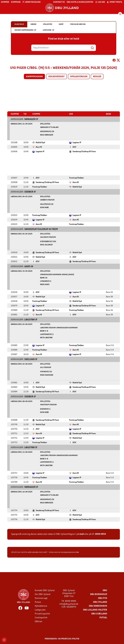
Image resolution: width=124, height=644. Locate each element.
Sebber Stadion (47, 200)
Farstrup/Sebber (76, 178)
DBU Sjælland (99, 614)
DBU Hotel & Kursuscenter (80, 2)
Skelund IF (31, 359)
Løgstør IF (77, 143)
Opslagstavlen (79, 77)
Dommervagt (41, 598)
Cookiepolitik (41, 618)
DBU (105, 590)
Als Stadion (45, 367)
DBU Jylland (100, 602)
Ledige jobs (40, 610)
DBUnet (38, 621)
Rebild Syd (40, 143)
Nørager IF (31, 119)
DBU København (98, 606)
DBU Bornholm (99, 594)
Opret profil (115, 2)
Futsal (103, 618)
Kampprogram (34, 77)
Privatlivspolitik (42, 614)
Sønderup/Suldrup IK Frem (84, 152)
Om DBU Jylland (43, 594)
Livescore (48, 30)
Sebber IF (30, 192)
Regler (97, 77)
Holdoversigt (56, 77)
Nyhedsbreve (41, 606)
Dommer (5, 2)
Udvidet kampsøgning (25, 30)
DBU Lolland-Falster (95, 610)
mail (82, 534)
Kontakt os (59, 2)
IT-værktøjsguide (32, 2)
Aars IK (39, 147)
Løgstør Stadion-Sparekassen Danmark (59, 328)
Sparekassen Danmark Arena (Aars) (57, 275)
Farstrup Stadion (48, 405)
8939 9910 (101, 534)
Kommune (16, 2)
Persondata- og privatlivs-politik (62, 639)
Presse (38, 602)
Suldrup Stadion (48, 237)
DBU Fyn (103, 598)
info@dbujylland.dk (69, 604)
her (78, 552)
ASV (74, 147)
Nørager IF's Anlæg (49, 127)
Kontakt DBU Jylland (45, 590)
